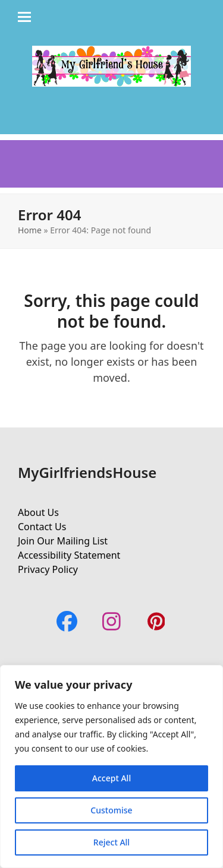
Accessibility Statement (69, 555)
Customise (111, 810)
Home (30, 230)
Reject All (111, 842)
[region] (111, 766)
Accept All (111, 778)
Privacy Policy (48, 569)
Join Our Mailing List (63, 541)
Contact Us (42, 527)
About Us (38, 512)
